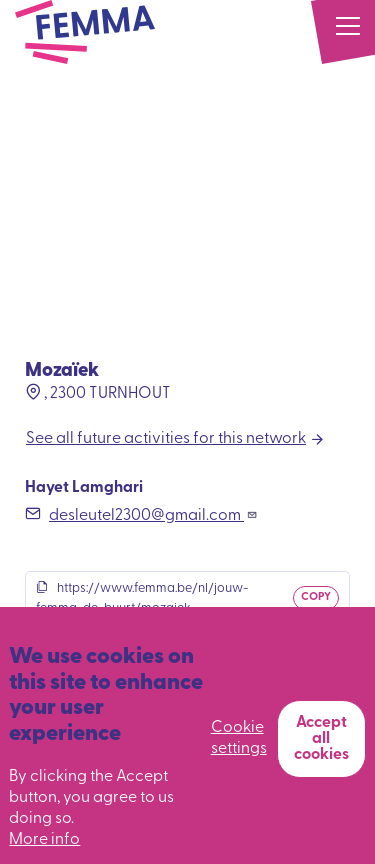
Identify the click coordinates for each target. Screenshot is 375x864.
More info (44, 848)
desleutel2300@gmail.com (153, 516)
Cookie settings (239, 746)
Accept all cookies (321, 747)
